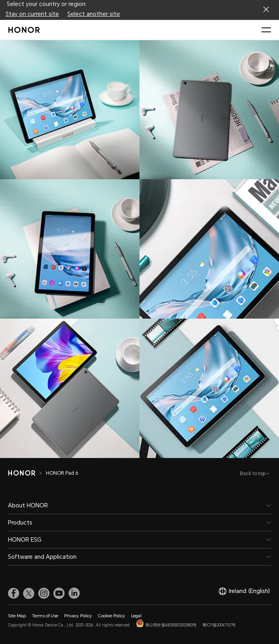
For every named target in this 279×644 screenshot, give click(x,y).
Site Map (17, 616)
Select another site (94, 14)
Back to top (253, 474)
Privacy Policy (78, 616)
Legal (136, 616)
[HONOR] (22, 473)
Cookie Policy (112, 616)
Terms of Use (45, 616)
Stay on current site (32, 14)
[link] (14, 593)
